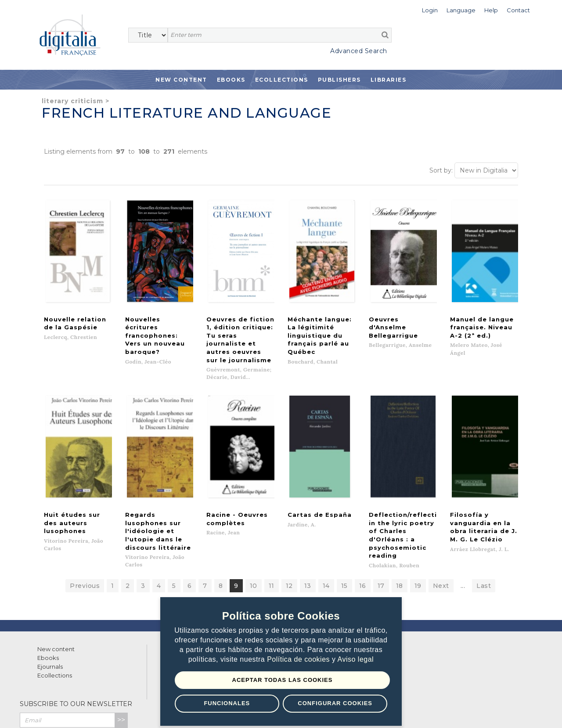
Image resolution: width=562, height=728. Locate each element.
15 (344, 536)
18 (400, 536)
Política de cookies (299, 660)
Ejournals (50, 616)
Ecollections (282, 80)
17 (381, 536)
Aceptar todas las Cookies (283, 680)
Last (484, 536)
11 (272, 536)
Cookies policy (151, 712)
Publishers (339, 80)
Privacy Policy (108, 689)
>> (121, 670)
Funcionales (227, 703)
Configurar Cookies (335, 703)
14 (326, 536)
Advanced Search (359, 51)
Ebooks (231, 80)
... (463, 536)
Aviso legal (356, 660)
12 (289, 536)
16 (363, 536)
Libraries (389, 80)
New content (56, 599)
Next (441, 536)
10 (254, 536)
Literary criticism (72, 101)
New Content (181, 80)
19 (418, 536)
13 (308, 536)
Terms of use (53, 712)
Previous (85, 536)
